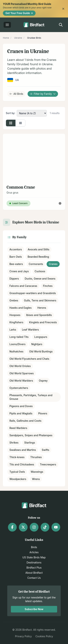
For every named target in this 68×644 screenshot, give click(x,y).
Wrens (36, 479)
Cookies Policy (44, 636)
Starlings (30, 443)
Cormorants (36, 264)
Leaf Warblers (30, 330)
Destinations (34, 562)
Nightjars (37, 344)
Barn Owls (16, 257)
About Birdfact (34, 573)
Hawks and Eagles (20, 308)
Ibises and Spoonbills (39, 315)
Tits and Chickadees (22, 464)
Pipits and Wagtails (21, 413)
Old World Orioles (20, 366)
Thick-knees (17, 457)
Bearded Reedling (38, 257)
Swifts (45, 450)
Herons (42, 308)
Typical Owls (17, 472)
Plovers (43, 413)
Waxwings (37, 472)
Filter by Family (43, 94)
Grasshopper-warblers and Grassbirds (33, 293)
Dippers (14, 279)
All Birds (16, 94)
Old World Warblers (21, 381)
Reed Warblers (18, 428)
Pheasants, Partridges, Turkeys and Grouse (31, 397)
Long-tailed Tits (19, 337)
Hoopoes (15, 315)
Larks (13, 330)
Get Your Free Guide (19, 13)
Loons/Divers (17, 344)
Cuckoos (40, 271)
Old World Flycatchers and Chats (29, 359)
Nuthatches (16, 351)
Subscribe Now (34, 609)
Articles (34, 552)
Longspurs (41, 337)
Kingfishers (16, 322)
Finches (48, 286)
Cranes (53, 264)
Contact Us (34, 578)
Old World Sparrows (22, 373)
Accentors (16, 249)
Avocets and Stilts (39, 249)
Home (6, 38)
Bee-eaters (16, 264)
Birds (34, 547)
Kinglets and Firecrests (43, 322)
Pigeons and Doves (21, 406)
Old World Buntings (41, 351)
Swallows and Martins (23, 450)
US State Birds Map (34, 557)
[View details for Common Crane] (34, 172)
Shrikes (14, 443)
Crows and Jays (19, 271)
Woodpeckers (18, 479)
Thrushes (36, 457)
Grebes (14, 300)
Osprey (43, 381)
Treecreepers (48, 464)
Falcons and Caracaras (23, 286)
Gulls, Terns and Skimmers (40, 300)
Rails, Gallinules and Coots (25, 421)
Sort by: (11, 113)
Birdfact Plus (34, 568)
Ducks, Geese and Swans (40, 279)
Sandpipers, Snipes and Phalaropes (31, 435)
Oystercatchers (19, 388)
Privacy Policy (23, 636)
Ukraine (18, 38)
